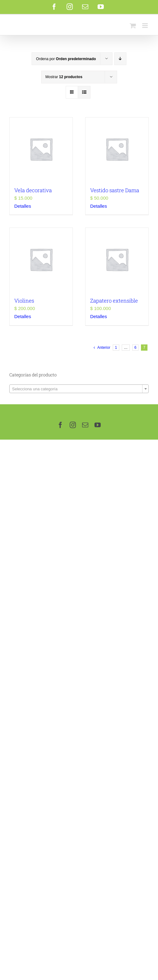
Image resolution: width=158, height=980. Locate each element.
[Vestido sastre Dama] (117, 149)
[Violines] (41, 259)
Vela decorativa (33, 190)
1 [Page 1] (116, 348)
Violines (24, 301)
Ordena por (66, 59)
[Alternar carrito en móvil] (133, 26)
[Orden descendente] (120, 59)
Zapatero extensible (114, 301)
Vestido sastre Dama (115, 190)
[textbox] (79, 389)
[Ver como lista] (84, 92)
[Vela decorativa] (41, 149)
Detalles (23, 206)
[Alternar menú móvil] (145, 26)
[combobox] (79, 389)
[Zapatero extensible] (117, 259)
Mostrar (64, 77)
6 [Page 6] (136, 348)
